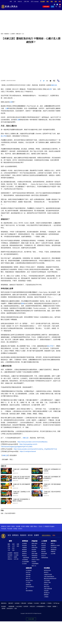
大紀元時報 (19, 606)
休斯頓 (27, 526)
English (52, 526)
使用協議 (30, 603)
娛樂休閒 (29, 568)
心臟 (7, 108)
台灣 (13, 546)
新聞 (10, 541)
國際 (9, 544)
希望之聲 (32, 606)
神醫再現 (53, 551)
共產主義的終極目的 (49, 577)
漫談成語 (44, 551)
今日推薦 (16, 555)
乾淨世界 (26, 606)
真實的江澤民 (47, 583)
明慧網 (49, 606)
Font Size (54, 81)
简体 (28, 1)
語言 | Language (35, 1)
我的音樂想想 (29, 591)
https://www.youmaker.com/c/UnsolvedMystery (32, 442)
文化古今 (44, 556)
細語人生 (34, 566)
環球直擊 (24, 545)
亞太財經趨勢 (26, 562)
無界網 (3, 608)
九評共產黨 (47, 581)
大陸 (9, 550)
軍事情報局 (34, 556)
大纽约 (9, 526)
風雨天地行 (47, 587)
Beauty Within (29, 581)
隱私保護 (24, 603)
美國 (9, 546)
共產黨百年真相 (48, 575)
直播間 (36, 535)
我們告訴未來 (47, 570)
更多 (16, 608)
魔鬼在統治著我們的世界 (50, 579)
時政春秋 (34, 549)
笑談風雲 (44, 545)
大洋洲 (23, 526)
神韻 (11, 1)
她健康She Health (55, 545)
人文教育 (12, 34)
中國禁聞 (24, 547)
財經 (13, 548)
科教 (13, 550)
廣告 (48, 1)
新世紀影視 (10, 608)
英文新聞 (43, 1)
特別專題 (47, 568)
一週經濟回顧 (26, 558)
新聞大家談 (34, 543)
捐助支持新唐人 (46, 535)
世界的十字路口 (36, 560)
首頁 (2, 34)
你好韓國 (28, 575)
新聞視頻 (25, 541)
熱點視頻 (16, 553)
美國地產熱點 (45, 558)
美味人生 (28, 579)
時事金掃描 (34, 547)
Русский (10, 529)
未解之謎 (18, 34)
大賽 (15, 1)
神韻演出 (10, 559)
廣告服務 (43, 603)
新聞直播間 (46, 7)
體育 (18, 546)
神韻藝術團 (11, 606)
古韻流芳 (44, 547)
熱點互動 (34, 545)
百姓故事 (46, 591)
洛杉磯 (18, 526)
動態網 (54, 606)
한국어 (20, 529)
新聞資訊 (15, 535)
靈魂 (23, 303)
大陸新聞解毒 (35, 564)
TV (53, 7)
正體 (25, 1)
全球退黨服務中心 (41, 606)
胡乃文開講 (54, 547)
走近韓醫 (53, 554)
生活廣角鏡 (29, 570)
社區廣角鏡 (25, 560)
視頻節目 (7, 34)
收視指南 (17, 603)
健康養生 (54, 541)
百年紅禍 (46, 585)
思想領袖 (34, 551)
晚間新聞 (24, 549)
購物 (60, 1)
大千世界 (28, 583)
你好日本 (28, 572)
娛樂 (18, 544)
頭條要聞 (10, 553)
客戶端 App (56, 603)
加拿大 (13, 526)
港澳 (13, 544)
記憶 (50, 89)
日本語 (15, 529)
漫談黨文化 (47, 593)
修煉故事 (46, 595)
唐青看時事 (34, 558)
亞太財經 (24, 564)
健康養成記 (54, 549)
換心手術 (4, 136)
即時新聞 (10, 555)
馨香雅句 (44, 549)
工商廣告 (46, 597)
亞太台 (41, 526)
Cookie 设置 (31, 619)
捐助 (52, 1)
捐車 (56, 1)
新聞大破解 (34, 554)
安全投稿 (36, 603)
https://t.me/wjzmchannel (28, 451)
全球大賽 (16, 559)
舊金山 (35, 526)
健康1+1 (53, 543)
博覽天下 (10, 557)
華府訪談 (24, 556)
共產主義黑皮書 (48, 589)
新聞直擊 (24, 551)
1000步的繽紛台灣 (30, 588)
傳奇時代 (46, 572)
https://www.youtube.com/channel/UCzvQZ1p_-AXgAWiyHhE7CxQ (35, 449)
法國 (31, 526)
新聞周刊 (24, 554)
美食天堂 (28, 577)
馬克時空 (34, 562)
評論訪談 (35, 541)
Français (4, 529)
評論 (9, 548)
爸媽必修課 (44, 554)
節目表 (30, 535)
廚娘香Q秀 (29, 585)
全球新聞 (24, 543)
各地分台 (20, 1)
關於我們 (11, 603)
